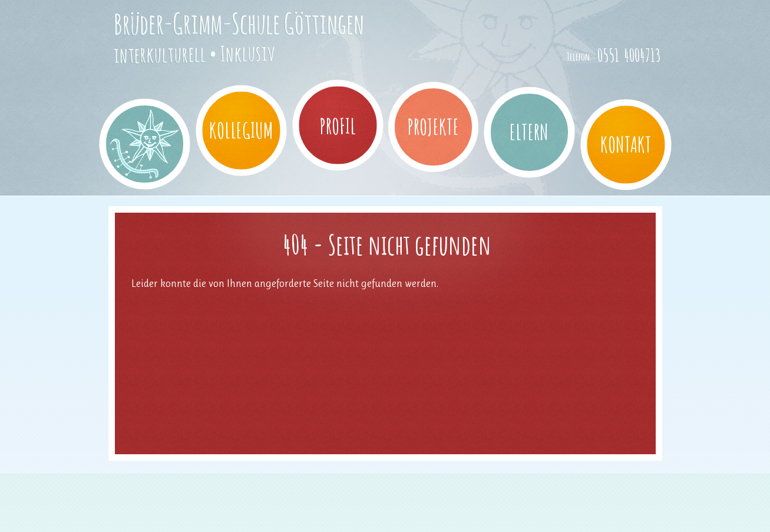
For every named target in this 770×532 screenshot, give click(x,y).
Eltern (529, 132)
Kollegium (241, 130)
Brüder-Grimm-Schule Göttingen (222, 61)
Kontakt (626, 144)
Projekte (433, 127)
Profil (338, 126)
